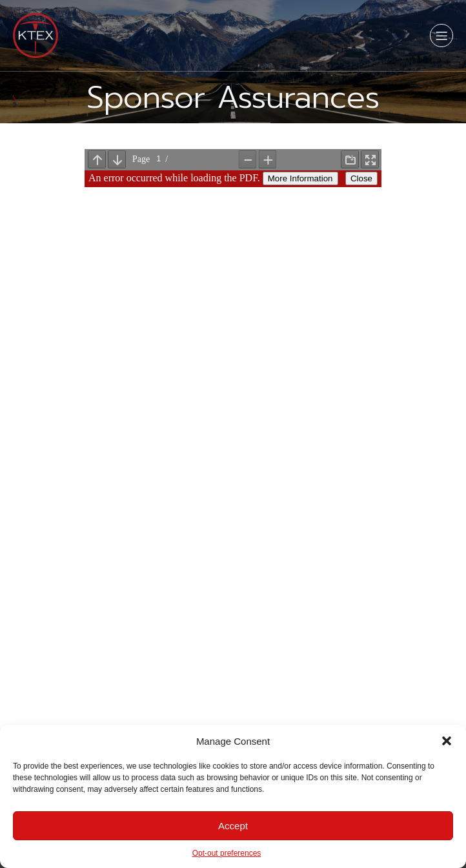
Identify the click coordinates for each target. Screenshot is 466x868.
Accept (233, 826)
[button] (447, 741)
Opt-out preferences (227, 853)
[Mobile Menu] (441, 35)
